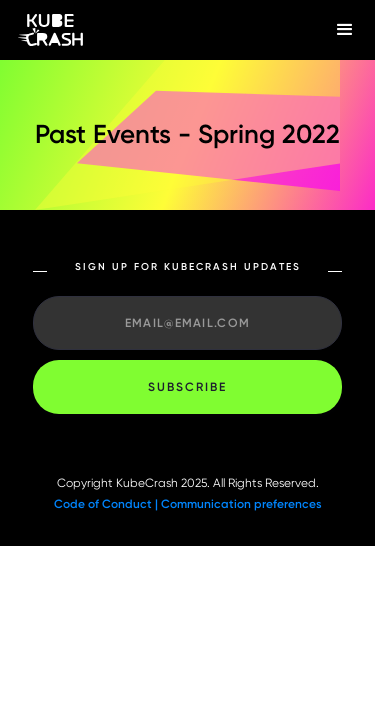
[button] (345, 30)
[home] (157, 30)
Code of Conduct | (107, 504)
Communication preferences (241, 504)
